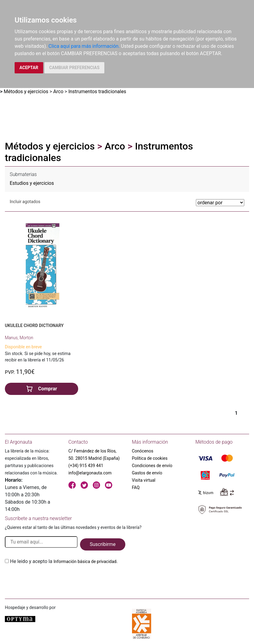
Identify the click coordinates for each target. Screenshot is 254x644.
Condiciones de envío (152, 466)
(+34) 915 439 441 (86, 466)
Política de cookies (150, 458)
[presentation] (51, 579)
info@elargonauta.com (90, 473)
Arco (58, 91)
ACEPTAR (29, 68)
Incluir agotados (25, 202)
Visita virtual (144, 480)
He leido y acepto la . (64, 561)
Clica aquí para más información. (84, 46)
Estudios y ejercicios (32, 183)
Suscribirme (103, 544)
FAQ (136, 487)
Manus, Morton (19, 338)
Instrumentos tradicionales (97, 91)
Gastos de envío (147, 473)
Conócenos (143, 451)
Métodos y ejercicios (26, 91)
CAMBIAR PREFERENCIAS (74, 68)
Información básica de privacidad (85, 561)
